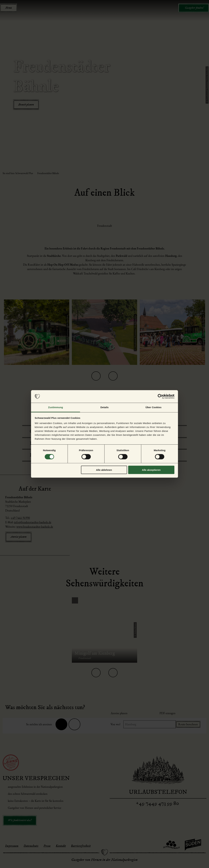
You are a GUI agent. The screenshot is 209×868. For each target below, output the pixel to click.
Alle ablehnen (104, 470)
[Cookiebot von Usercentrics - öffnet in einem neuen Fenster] (160, 396)
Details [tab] (104, 407)
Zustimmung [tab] (56, 407)
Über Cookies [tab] (153, 407)
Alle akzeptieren (151, 470)
